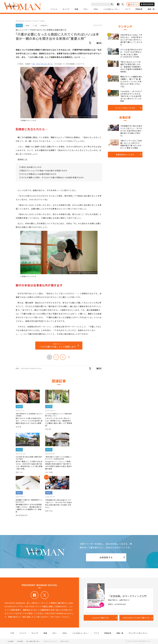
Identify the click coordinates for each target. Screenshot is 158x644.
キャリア (66, 9)
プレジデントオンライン (138, 633)
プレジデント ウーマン (23, 21)
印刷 (100, 43)
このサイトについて (50, 641)
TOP (12, 633)
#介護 (35, 25)
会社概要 (11, 641)
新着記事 (139, 9)
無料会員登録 (147, 4)
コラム (42, 21)
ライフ (128, 9)
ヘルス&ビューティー (112, 9)
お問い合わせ (65, 641)
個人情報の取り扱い (33, 641)
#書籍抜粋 (44, 25)
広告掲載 (20, 641)
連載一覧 (151, 9)
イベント (54, 9)
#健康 (27, 25)
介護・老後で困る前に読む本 (42, 64)
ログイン (133, 4)
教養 (76, 9)
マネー (86, 9)
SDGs (96, 9)
